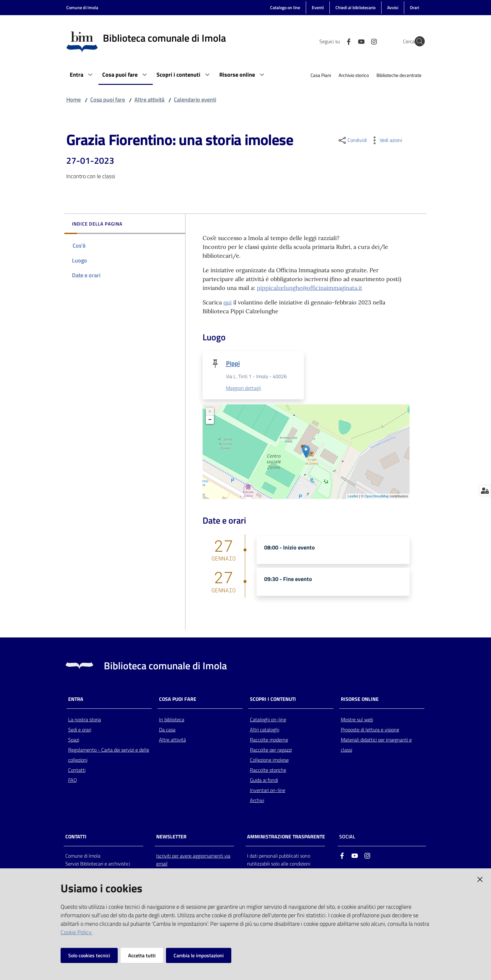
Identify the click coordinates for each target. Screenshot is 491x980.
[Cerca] (417, 41)
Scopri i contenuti (273, 699)
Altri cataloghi (265, 730)
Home (74, 100)
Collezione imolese (269, 760)
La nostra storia (85, 720)
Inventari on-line (268, 790)
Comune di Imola (82, 7)
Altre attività (149, 100)
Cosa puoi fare (108, 100)
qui (228, 302)
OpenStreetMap (377, 497)
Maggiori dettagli (243, 389)
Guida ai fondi (264, 780)
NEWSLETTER (171, 837)
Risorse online (360, 699)
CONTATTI (76, 837)
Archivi (257, 801)
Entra (76, 699)
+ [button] (210, 412)
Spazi (74, 740)
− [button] (210, 420)
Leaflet (353, 497)
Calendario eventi (195, 100)
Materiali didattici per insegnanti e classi (376, 745)
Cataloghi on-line (268, 720)
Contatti (77, 770)
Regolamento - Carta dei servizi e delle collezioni (109, 755)
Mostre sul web (357, 720)
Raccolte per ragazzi (271, 750)
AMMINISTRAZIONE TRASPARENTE (286, 837)
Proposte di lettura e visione (370, 730)
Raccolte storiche (268, 770)
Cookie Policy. (77, 932)
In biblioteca (172, 720)
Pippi (233, 363)
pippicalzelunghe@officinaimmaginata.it (310, 288)
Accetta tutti (142, 955)
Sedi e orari (80, 730)
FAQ (73, 780)
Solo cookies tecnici (89, 955)
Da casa (167, 730)
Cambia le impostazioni (199, 955)
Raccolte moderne (269, 740)
